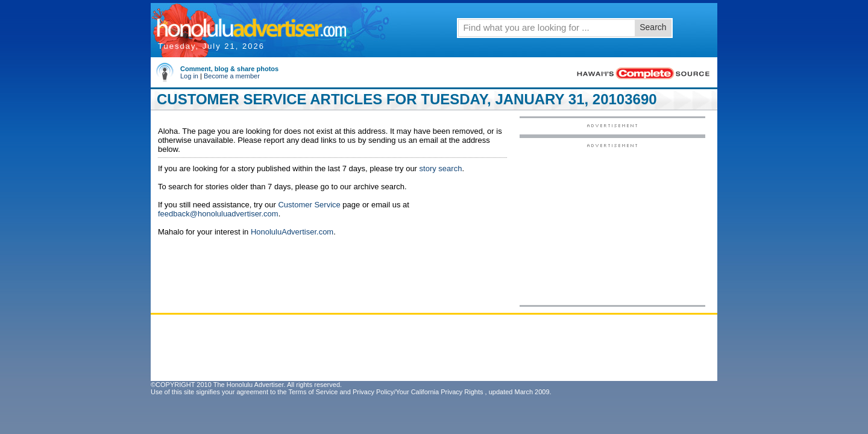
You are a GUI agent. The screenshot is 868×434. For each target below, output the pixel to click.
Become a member (232, 76)
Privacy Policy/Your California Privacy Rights (418, 392)
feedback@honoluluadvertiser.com (218, 214)
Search (653, 27)
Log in (189, 76)
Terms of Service (313, 392)
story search (441, 168)
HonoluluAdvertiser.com (292, 232)
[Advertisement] (612, 224)
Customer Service (309, 205)
